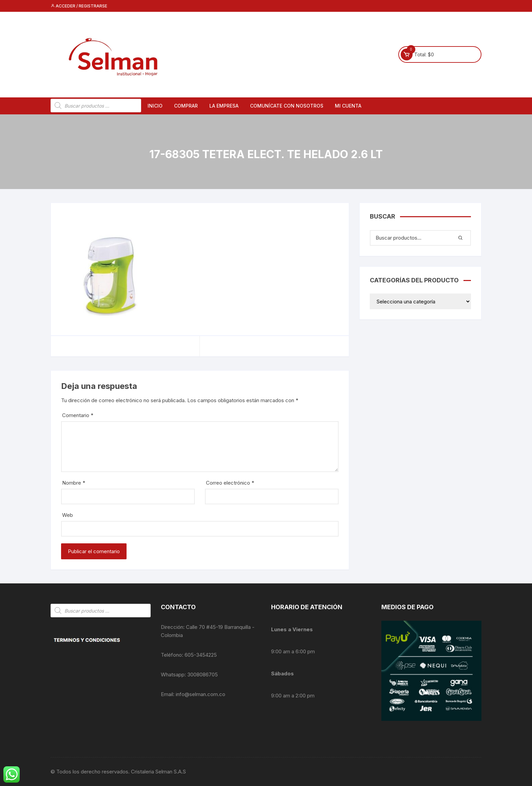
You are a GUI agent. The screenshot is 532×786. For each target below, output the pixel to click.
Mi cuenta (348, 106)
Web (68, 515)
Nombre (74, 483)
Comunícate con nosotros (287, 106)
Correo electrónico (230, 483)
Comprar (186, 106)
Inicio (155, 106)
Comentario (78, 415)
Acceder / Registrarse (79, 6)
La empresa (224, 106)
